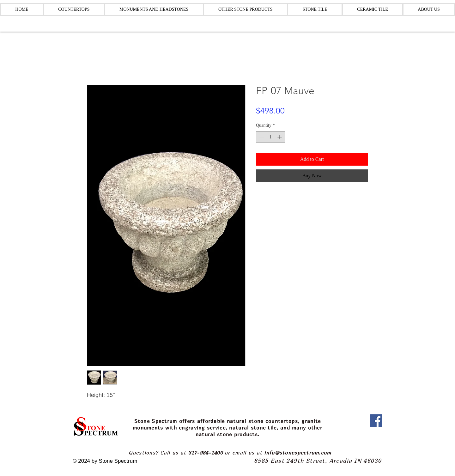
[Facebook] (376, 421)
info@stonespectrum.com (298, 453)
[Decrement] (261, 137)
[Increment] (280, 137)
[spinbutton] (270, 137)
